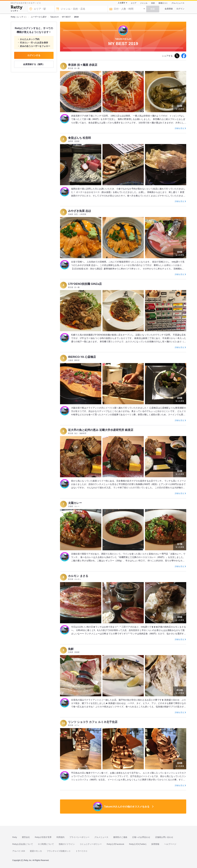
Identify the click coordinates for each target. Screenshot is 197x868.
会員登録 (169, 9)
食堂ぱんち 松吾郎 (79, 138)
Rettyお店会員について (23, 844)
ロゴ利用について (46, 844)
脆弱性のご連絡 (120, 837)
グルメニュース (178, 3)
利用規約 (60, 837)
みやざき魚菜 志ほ (79, 211)
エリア (134, 3)
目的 (153, 3)
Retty (15, 837)
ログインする (34, 55)
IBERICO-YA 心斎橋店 (82, 357)
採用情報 (155, 844)
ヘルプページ (170, 844)
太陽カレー (75, 503)
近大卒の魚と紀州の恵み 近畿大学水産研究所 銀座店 (101, 430)
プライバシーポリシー (79, 837)
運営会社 (26, 837)
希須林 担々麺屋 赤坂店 (83, 65)
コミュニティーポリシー (91, 844)
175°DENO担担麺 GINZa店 (85, 284)
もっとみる (180, 107)
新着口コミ (163, 3)
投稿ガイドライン (67, 844)
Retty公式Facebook (115, 844)
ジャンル (144, 3)
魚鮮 (71, 649)
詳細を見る (179, 128)
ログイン (180, 9)
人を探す (122, 3)
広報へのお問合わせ (141, 837)
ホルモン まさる (78, 576)
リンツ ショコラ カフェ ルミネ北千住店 (93, 722)
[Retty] (17, 8)
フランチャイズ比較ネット (59, 851)
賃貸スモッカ (36, 851)
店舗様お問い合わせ (164, 837)
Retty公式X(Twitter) (138, 844)
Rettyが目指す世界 (43, 837)
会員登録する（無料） (34, 64)
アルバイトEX (19, 851)
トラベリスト (82, 851)
